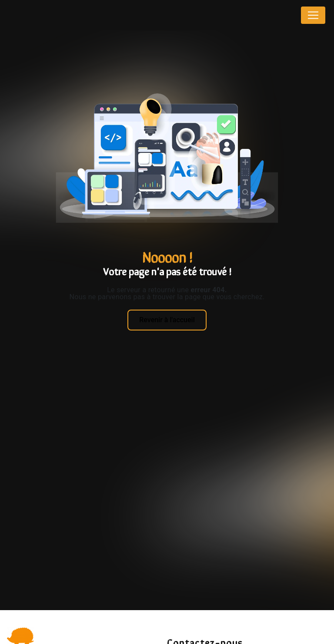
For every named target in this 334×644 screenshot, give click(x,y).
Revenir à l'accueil (167, 320)
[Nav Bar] (313, 15)
